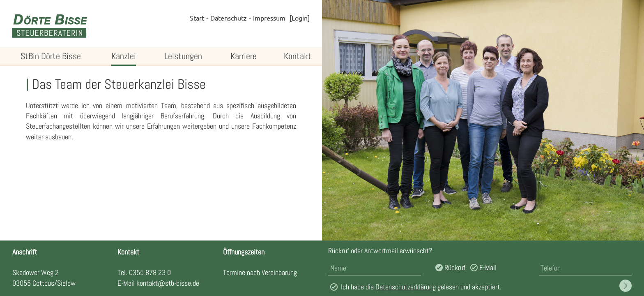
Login (300, 18)
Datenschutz (229, 18)
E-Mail (488, 267)
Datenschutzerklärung (406, 287)
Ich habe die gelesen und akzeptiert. (421, 287)
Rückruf (455, 267)
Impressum (269, 18)
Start (197, 18)
